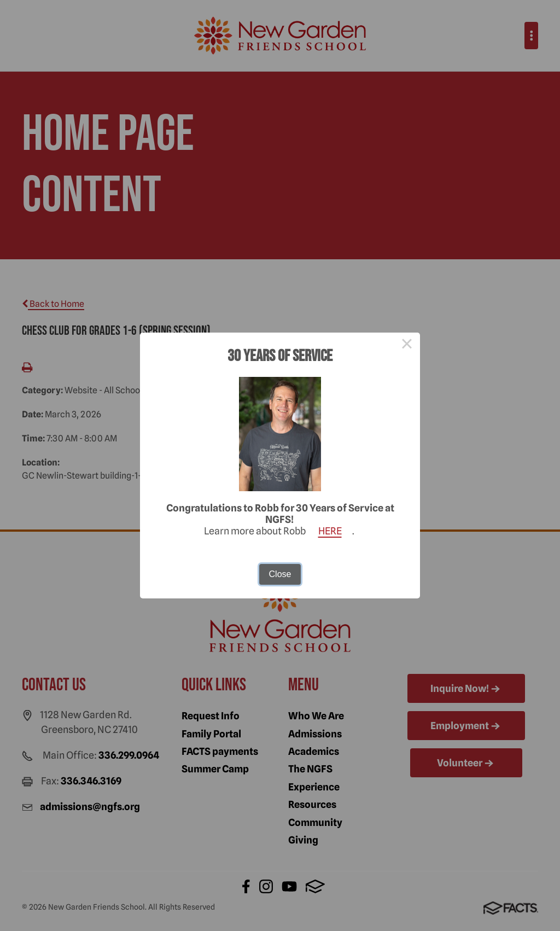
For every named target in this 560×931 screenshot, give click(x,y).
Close (280, 574)
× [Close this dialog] (407, 346)
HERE (330, 531)
